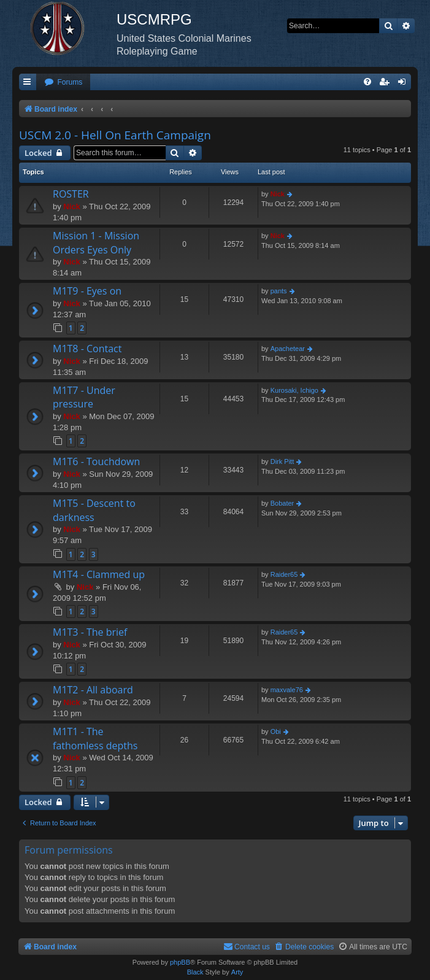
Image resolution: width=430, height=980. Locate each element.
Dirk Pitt (282, 461)
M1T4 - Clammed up (99, 574)
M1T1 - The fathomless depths (95, 738)
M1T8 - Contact (87, 349)
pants (279, 291)
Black (195, 972)
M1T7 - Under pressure (84, 397)
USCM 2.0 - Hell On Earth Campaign (115, 135)
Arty (237, 972)
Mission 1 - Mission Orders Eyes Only (96, 242)
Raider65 (284, 574)
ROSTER (71, 194)
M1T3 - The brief (90, 632)
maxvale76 (287, 690)
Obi (276, 731)
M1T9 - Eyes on (87, 291)
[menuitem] (63, 83)
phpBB (180, 962)
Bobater (282, 503)
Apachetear (288, 349)
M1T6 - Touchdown (96, 461)
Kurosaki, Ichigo (294, 390)
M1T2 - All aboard (93, 690)
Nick (71, 206)
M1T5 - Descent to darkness (94, 510)
